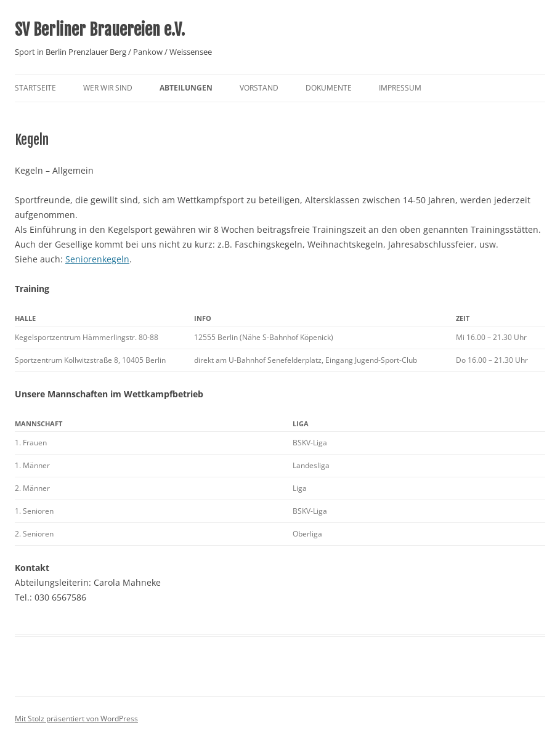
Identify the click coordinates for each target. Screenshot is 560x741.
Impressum (400, 88)
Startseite (35, 88)
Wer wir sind (108, 88)
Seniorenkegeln (97, 259)
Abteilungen (186, 88)
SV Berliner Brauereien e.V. (100, 30)
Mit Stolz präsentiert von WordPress (76, 719)
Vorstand (259, 88)
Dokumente (329, 88)
